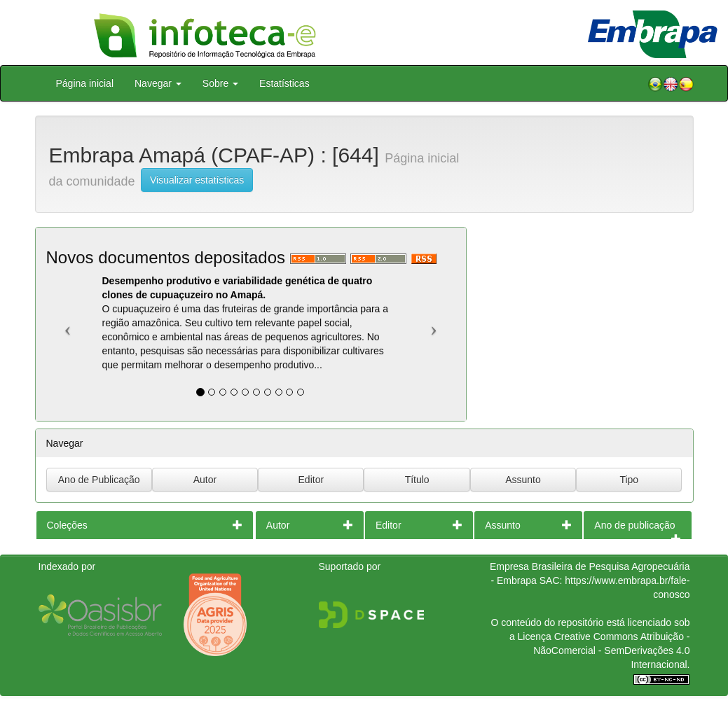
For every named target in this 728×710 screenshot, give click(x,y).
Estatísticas (284, 83)
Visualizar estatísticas (197, 180)
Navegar (158, 83)
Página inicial (85, 83)
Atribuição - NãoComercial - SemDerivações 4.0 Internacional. (611, 650)
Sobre (220, 83)
